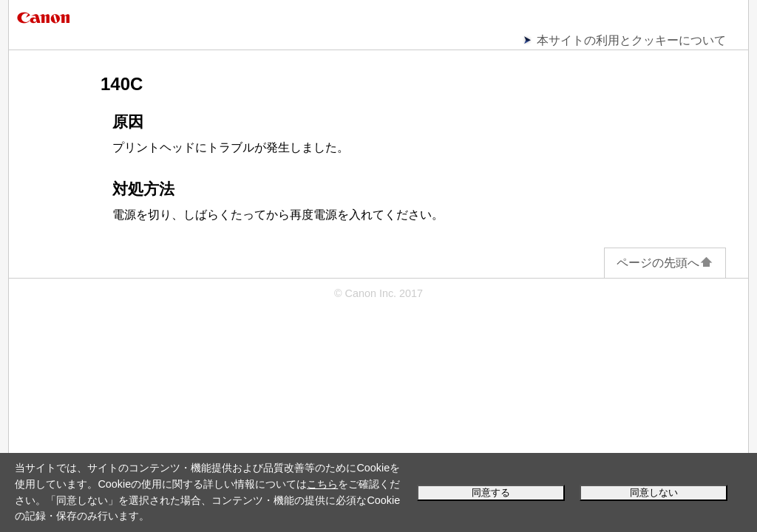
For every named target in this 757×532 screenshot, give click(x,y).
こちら (322, 484)
